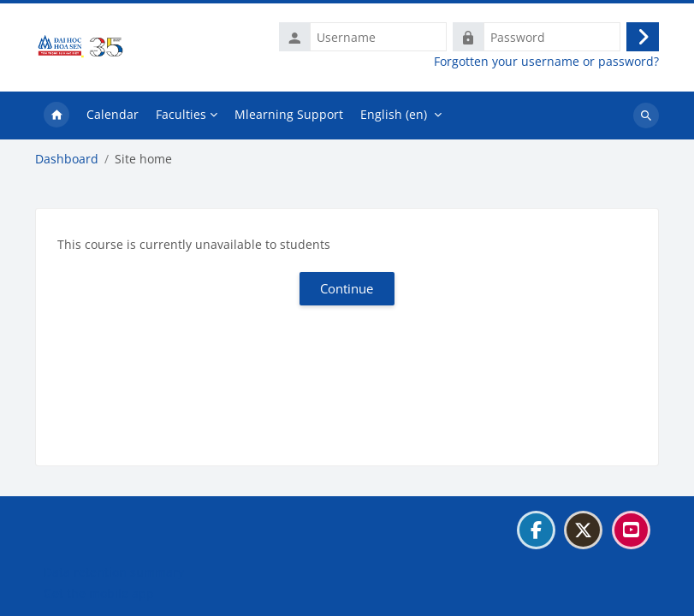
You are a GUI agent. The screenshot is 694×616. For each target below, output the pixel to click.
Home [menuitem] (56, 115)
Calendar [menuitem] (113, 114)
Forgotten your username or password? (546, 62)
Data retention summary (114, 572)
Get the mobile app (99, 593)
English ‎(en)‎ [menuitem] (394, 114)
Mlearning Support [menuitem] (289, 114)
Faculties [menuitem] (181, 114)
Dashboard (67, 159)
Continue (347, 288)
